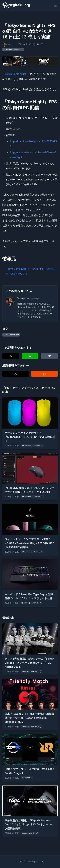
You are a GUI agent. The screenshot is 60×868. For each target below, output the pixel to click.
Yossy (21, 298)
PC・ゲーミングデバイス (13, 50)
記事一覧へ (34, 298)
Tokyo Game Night (15, 74)
